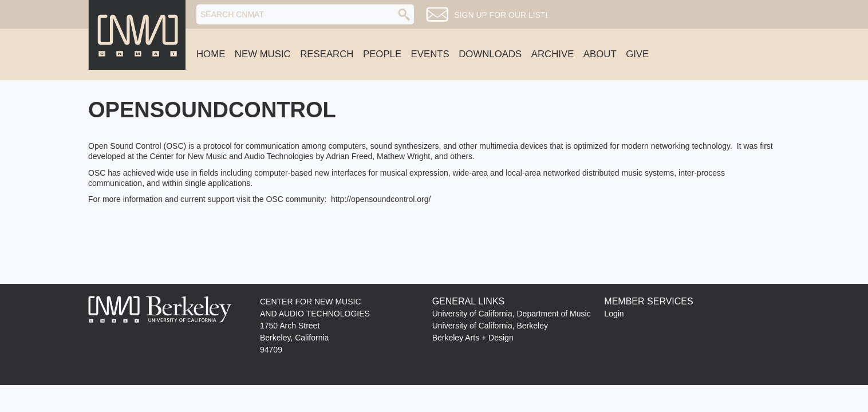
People (382, 54)
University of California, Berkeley (490, 326)
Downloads (490, 54)
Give (637, 54)
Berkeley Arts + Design (473, 338)
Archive (553, 54)
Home (211, 54)
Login (614, 314)
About (600, 54)
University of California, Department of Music (512, 314)
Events (430, 54)
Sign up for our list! (501, 15)
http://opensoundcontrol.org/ (381, 199)
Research (327, 54)
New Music (263, 54)
